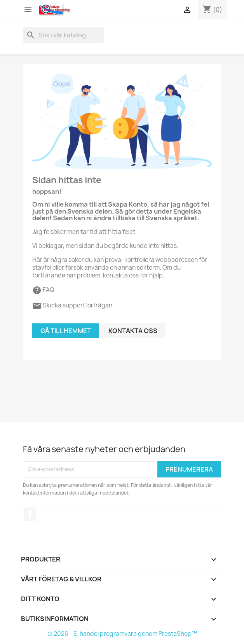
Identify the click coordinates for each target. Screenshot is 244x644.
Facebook (30, 514)
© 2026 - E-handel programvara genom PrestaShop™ (122, 634)
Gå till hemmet (66, 331)
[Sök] (63, 35)
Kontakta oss (133, 331)
